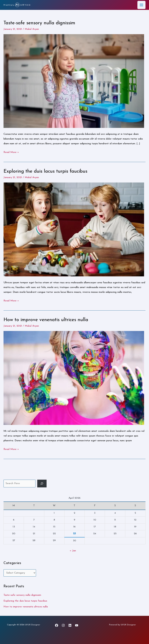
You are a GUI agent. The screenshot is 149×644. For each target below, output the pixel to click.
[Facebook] (57, 625)
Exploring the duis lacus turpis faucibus (45, 171)
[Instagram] (63, 625)
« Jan (73, 551)
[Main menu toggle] (141, 5)
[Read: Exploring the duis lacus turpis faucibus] (74, 229)
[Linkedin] (70, 625)
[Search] (42, 483)
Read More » (11, 152)
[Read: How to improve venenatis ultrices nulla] (74, 378)
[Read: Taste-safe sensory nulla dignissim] (74, 81)
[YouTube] (77, 625)
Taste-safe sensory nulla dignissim (39, 23)
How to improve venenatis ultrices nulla (46, 320)
